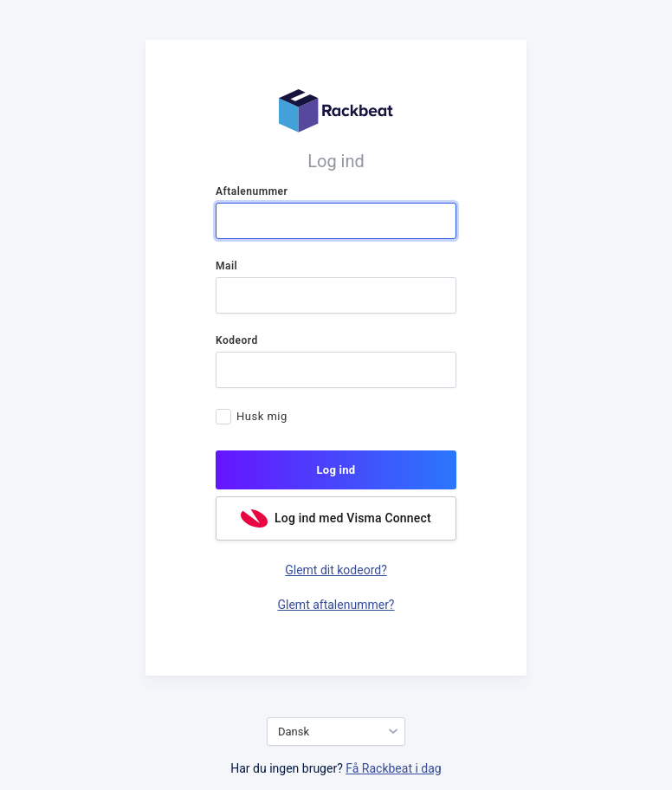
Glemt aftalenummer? (336, 605)
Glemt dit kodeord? (336, 570)
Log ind (336, 470)
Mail (226, 266)
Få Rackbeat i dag (393, 768)
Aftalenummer (252, 191)
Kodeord (237, 340)
